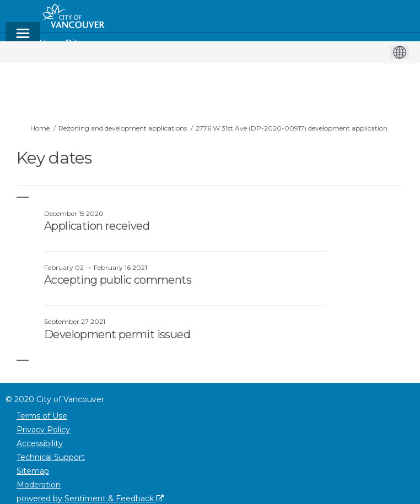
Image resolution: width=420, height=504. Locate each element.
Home (40, 128)
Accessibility (40, 443)
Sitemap (33, 471)
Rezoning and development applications (123, 128)
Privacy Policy (43, 430)
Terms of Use (42, 416)
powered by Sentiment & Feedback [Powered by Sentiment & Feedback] (90, 498)
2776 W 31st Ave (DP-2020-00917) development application (292, 128)
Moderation (39, 485)
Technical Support (51, 457)
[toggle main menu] (23, 38)
